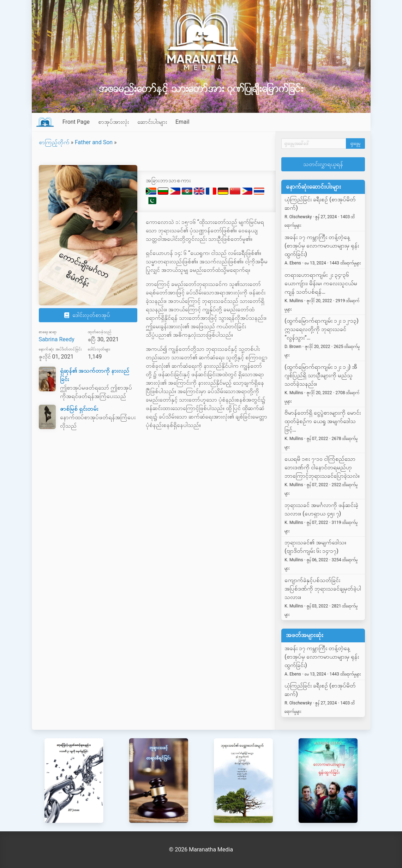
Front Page (76, 122)
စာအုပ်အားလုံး (113, 122)
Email (182, 122)
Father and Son (94, 142)
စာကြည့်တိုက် (54, 142)
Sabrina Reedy (57, 339)
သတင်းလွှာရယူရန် (323, 164)
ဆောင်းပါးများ (152, 122)
